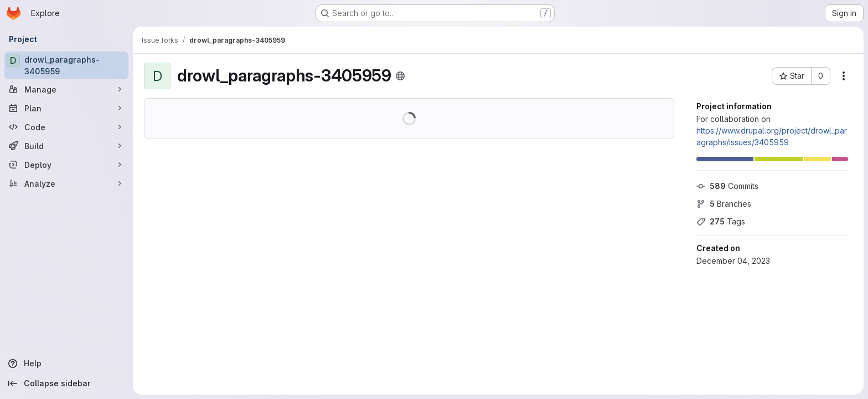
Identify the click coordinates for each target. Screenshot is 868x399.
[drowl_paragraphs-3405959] (66, 65)
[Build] (66, 146)
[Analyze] (66, 183)
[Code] (66, 127)
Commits (727, 186)
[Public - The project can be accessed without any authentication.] (400, 76)
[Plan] (66, 108)
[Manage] (66, 89)
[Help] (66, 364)
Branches (724, 204)
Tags (721, 221)
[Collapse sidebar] (66, 383)
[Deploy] (66, 165)
